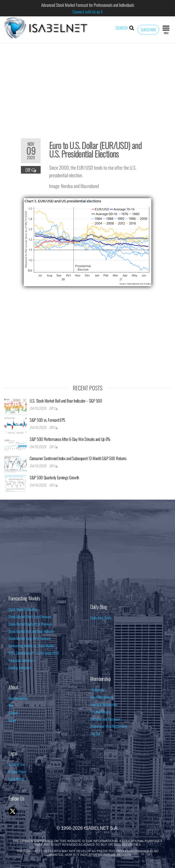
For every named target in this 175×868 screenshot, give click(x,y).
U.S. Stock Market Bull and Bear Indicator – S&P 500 (66, 401)
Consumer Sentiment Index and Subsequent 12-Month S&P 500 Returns (78, 458)
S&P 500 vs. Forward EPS (47, 420)
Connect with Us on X (88, 12)
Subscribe (148, 30)
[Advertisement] (88, 87)
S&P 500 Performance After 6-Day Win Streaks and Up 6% (70, 439)
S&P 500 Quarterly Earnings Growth (54, 477)
